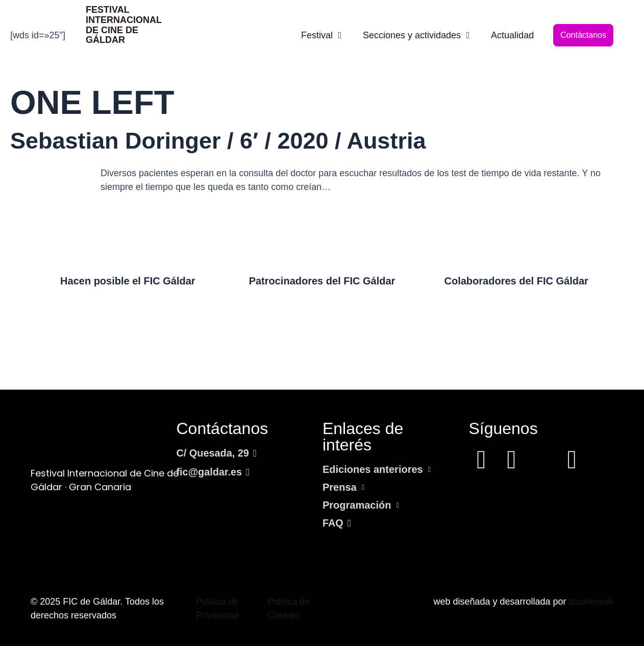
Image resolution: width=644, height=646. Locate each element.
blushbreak (591, 602)
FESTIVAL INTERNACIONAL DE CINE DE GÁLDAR (124, 25)
